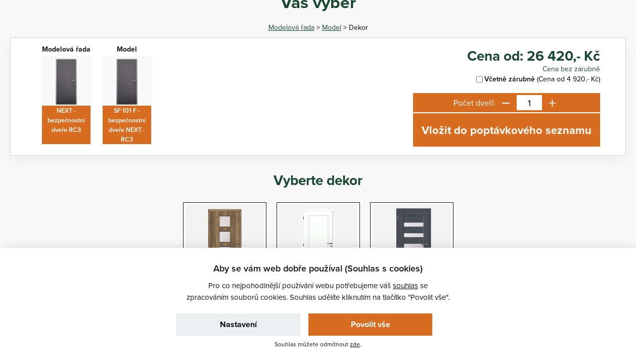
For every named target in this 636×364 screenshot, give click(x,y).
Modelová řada (291, 27)
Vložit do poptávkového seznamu (507, 130)
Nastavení (238, 324)
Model (332, 27)
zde (355, 344)
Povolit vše (371, 324)
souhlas (405, 285)
